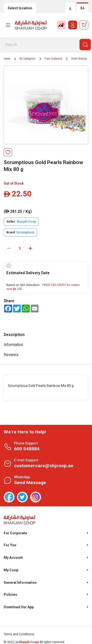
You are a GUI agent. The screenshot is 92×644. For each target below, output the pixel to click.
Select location (20, 8)
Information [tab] (13, 345)
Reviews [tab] (11, 355)
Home (7, 59)
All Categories (27, 59)
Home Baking (79, 59)
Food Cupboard (53, 59)
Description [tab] (14, 335)
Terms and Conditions (19, 634)
